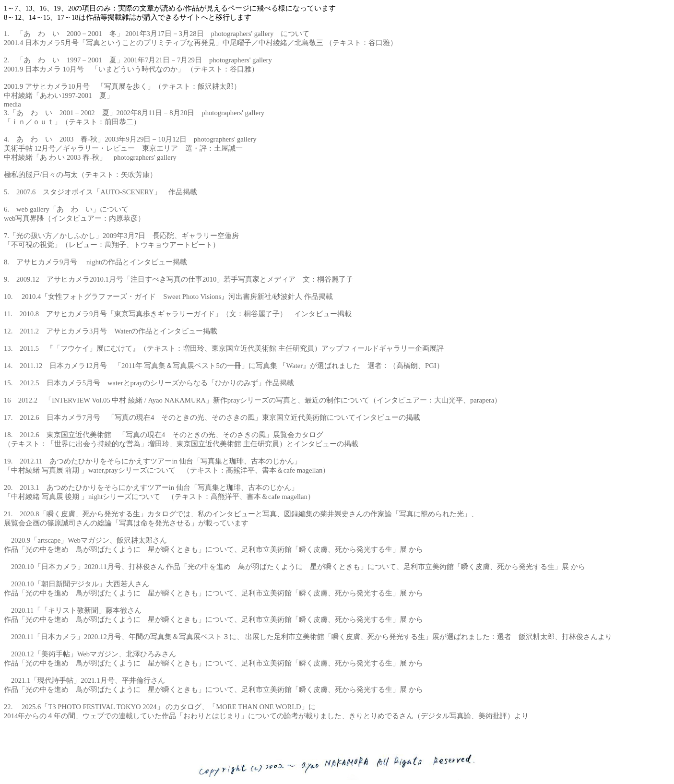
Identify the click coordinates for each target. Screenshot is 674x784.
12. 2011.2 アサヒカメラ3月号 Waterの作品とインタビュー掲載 (111, 331)
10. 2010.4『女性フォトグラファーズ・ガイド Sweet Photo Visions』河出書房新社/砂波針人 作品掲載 (168, 297)
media (12, 104)
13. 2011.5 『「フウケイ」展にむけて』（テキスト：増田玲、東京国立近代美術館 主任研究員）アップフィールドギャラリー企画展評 (224, 348)
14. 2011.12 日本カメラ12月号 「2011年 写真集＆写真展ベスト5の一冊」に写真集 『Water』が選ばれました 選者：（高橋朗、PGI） (224, 366)
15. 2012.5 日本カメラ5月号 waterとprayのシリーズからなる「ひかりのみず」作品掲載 (149, 383)
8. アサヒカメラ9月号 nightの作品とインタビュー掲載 (95, 262)
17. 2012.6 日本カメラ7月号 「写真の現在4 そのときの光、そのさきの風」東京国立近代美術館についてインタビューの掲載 (212, 417)
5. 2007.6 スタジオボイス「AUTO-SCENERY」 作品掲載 (101, 192)
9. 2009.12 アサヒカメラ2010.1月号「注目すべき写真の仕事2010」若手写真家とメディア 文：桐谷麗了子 (178, 279)
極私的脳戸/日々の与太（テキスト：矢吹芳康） (80, 175)
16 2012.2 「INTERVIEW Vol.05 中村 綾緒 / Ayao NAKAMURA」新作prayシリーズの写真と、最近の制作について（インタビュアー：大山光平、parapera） (253, 400)
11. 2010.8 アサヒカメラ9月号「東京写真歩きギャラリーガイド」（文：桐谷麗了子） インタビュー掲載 (178, 314)
